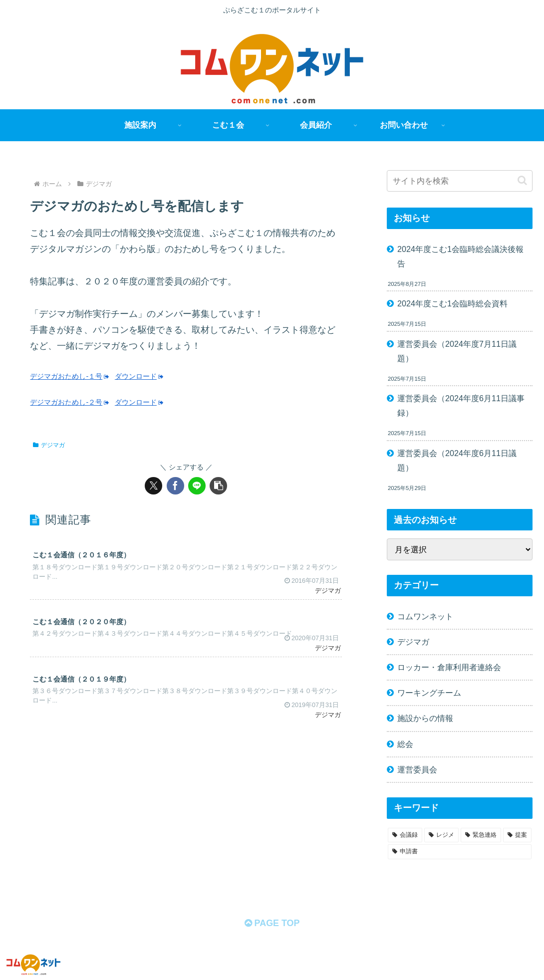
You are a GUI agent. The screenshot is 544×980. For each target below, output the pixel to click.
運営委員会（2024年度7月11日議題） (457, 351)
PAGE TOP (272, 924)
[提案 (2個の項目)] (517, 835)
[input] (460, 181)
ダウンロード (139, 376)
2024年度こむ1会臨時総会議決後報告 (460, 256)
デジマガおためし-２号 (70, 402)
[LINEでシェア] (197, 486)
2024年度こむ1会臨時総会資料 (452, 303)
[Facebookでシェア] (175, 486)
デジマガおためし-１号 (70, 376)
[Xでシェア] (153, 486)
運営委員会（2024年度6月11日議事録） (461, 405)
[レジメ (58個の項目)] (441, 835)
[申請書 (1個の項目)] (460, 852)
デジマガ (49, 445)
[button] (218, 486)
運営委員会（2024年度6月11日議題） (457, 460)
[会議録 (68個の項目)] (405, 835)
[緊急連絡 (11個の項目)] (481, 835)
